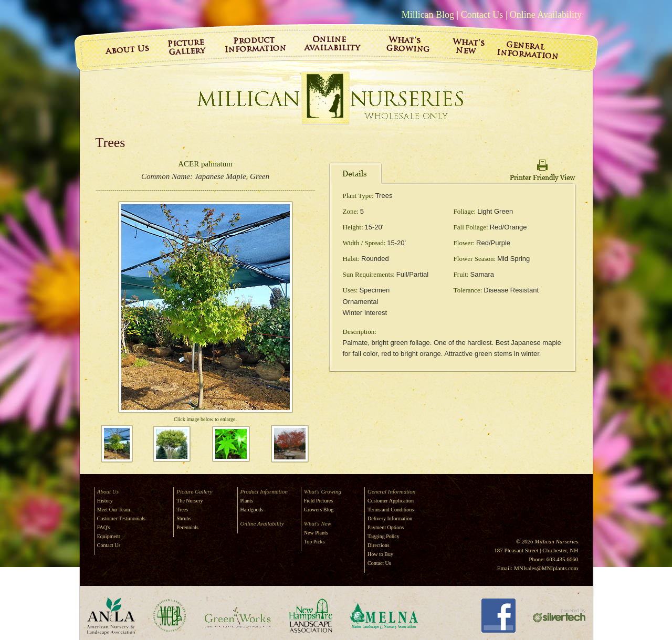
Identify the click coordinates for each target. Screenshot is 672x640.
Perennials (187, 527)
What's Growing (323, 491)
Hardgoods (252, 510)
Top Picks (314, 542)
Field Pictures (318, 501)
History (105, 501)
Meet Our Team (114, 510)
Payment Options (386, 527)
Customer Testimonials (121, 518)
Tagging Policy (384, 536)
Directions (379, 545)
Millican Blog (428, 15)
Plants (247, 501)
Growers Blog (319, 510)
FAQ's (104, 527)
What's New (318, 523)
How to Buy (380, 554)
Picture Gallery (194, 491)
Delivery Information (390, 518)
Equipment (109, 536)
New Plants (316, 533)
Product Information (264, 491)
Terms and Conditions (391, 510)
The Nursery (190, 501)
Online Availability (546, 15)
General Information (391, 491)
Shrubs (184, 518)
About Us (108, 491)
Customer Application (391, 501)
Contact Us (482, 15)
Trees (182, 510)
